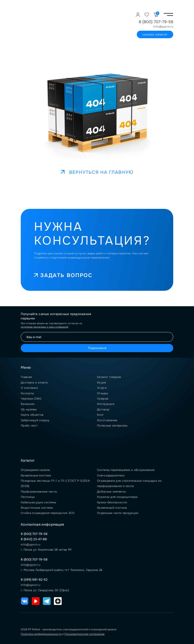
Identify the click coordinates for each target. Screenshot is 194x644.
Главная (26, 377)
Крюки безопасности (112, 502)
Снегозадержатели (111, 475)
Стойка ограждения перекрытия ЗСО (48, 513)
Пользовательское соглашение (84, 634)
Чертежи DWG (31, 399)
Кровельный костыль (112, 508)
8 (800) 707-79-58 (156, 22)
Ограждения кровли (35, 470)
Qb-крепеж (29, 409)
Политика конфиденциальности (41, 634)
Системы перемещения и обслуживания (126, 470)
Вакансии (28, 404)
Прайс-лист (29, 426)
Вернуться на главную (97, 172)
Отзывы (103, 393)
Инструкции (106, 404)
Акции (102, 382)
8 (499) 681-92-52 (34, 580)
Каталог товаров (109, 377)
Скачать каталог (155, 35)
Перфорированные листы (39, 492)
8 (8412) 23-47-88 (34, 539)
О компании (29, 388)
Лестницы (28, 497)
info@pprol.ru (163, 27)
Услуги (102, 388)
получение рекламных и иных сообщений (45, 327)
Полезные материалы (112, 426)
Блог (100, 415)
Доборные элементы (111, 492)
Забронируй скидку (35, 420)
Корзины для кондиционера (117, 497)
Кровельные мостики (36, 475)
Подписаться (97, 348)
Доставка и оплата (34, 382)
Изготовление (107, 420)
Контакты (27, 393)
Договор (103, 409)
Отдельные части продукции (118, 513)
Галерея (103, 399)
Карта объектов (32, 415)
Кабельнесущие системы (38, 502)
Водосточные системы (37, 508)
